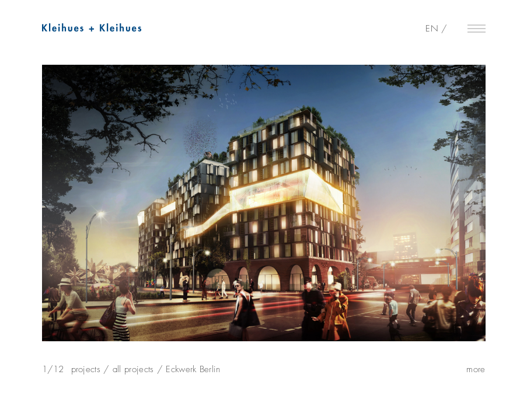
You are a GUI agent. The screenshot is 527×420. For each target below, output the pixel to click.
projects (86, 369)
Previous (15, 211)
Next (513, 211)
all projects (133, 369)
